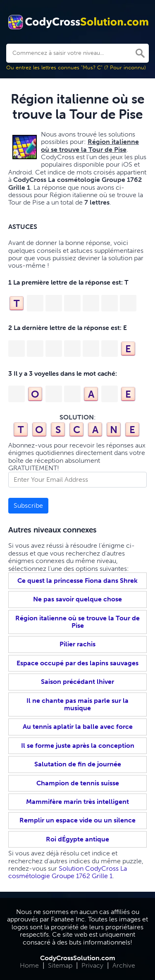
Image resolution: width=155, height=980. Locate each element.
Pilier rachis (77, 644)
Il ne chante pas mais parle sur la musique (77, 704)
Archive (124, 965)
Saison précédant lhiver (77, 682)
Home (29, 965)
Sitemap (60, 965)
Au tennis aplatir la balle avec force (78, 727)
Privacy (92, 965)
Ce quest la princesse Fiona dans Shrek (77, 581)
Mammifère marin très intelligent (77, 802)
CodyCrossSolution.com (78, 958)
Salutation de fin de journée (78, 764)
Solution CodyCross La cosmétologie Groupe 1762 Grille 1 (68, 872)
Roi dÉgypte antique (77, 839)
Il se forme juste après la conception (78, 746)
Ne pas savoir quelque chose (77, 599)
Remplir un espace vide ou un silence (77, 820)
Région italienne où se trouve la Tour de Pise (77, 622)
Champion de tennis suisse (78, 783)
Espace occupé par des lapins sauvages (77, 663)
